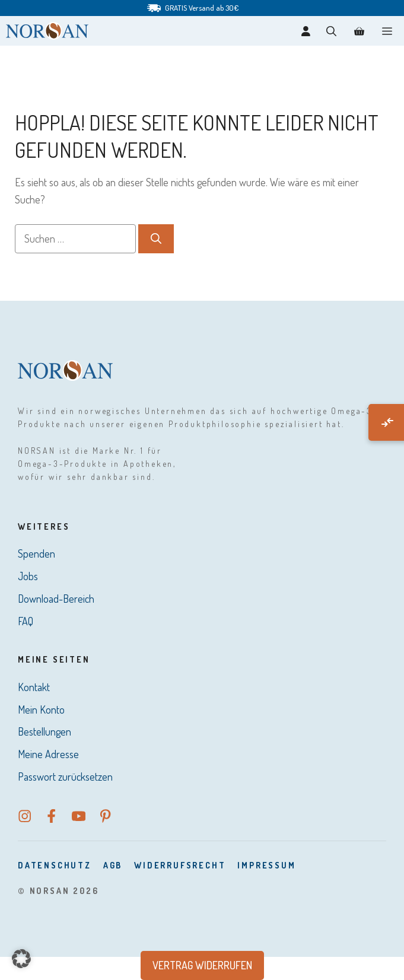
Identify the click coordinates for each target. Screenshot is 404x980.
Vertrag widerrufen (202, 965)
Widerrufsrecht (180, 865)
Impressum (266, 865)
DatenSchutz (55, 865)
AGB (113, 865)
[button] (331, 31)
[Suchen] (156, 239)
